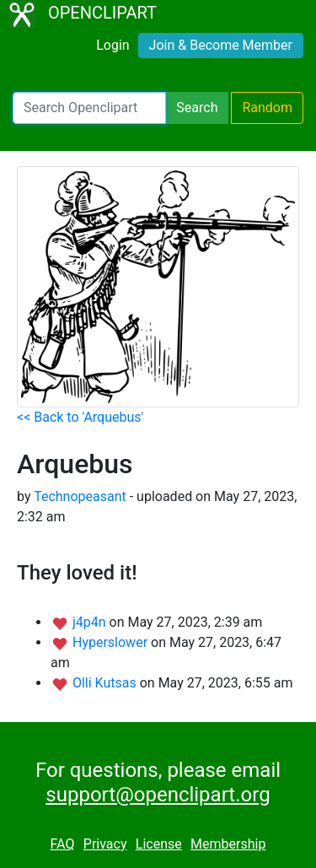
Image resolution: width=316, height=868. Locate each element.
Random (267, 108)
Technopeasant (80, 496)
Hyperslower (112, 642)
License (159, 844)
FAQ (63, 844)
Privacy (105, 844)
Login (112, 45)
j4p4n (91, 622)
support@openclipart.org (158, 795)
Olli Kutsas (106, 683)
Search (197, 108)
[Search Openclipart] (89, 108)
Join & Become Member (221, 45)
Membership (228, 844)
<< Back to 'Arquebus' (80, 417)
